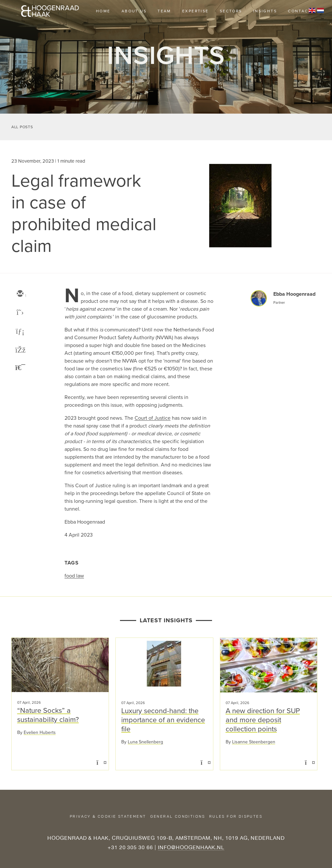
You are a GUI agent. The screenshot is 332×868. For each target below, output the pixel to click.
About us (134, 11)
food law (74, 576)
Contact (300, 11)
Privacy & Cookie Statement (108, 816)
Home (103, 11)
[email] (20, 294)
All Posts (22, 127)
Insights (265, 11)
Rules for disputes (236, 816)
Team (164, 11)
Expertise (196, 11)
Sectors (231, 11)
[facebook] (20, 351)
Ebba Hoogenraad (294, 294)
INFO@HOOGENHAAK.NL (191, 847)
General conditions (178, 816)
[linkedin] (20, 332)
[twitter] (20, 313)
